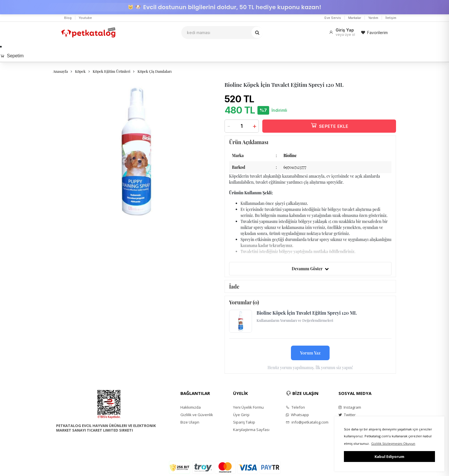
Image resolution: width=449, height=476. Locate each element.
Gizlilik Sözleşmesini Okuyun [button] (393, 443)
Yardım (373, 18)
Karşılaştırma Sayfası (251, 430)
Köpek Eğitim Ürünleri (112, 71)
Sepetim (12, 56)
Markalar (355, 18)
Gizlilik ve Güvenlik (197, 415)
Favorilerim (374, 33)
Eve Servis (333, 18)
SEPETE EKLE (329, 125)
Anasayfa (60, 71)
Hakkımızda (191, 407)
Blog (68, 18)
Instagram (350, 407)
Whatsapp (297, 415)
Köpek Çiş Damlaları (154, 71)
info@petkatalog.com (307, 422)
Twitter (347, 415)
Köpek (80, 71)
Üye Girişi (241, 415)
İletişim (391, 18)
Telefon (295, 407)
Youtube (85, 18)
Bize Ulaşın (190, 422)
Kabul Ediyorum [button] (389, 457)
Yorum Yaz (310, 353)
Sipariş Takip (244, 422)
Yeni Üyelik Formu (248, 407)
